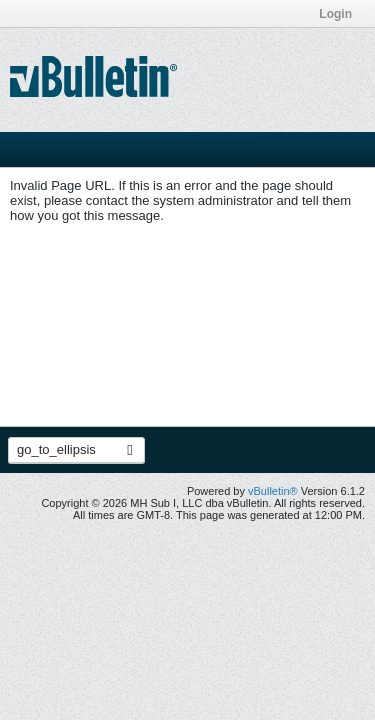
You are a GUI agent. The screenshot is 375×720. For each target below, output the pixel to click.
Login (342, 14)
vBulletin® (273, 491)
